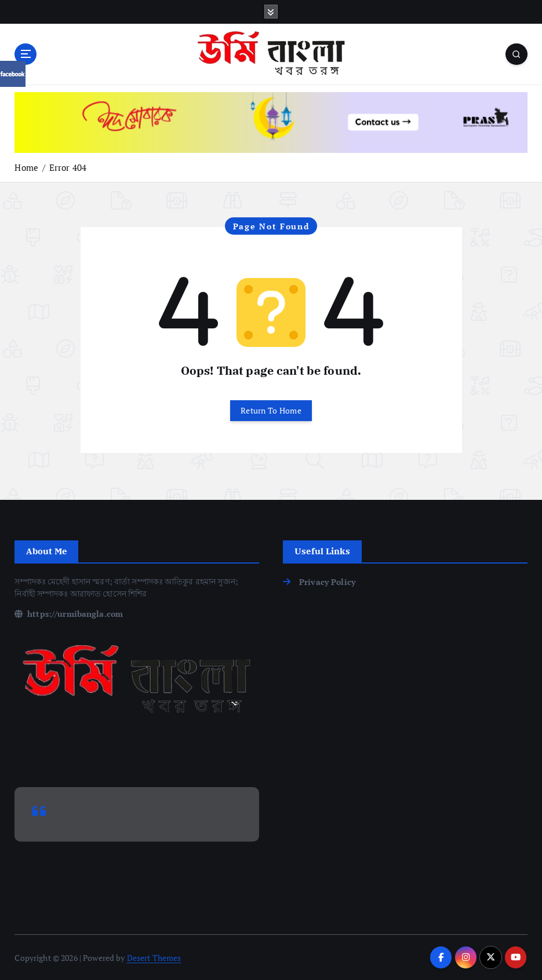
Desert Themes (154, 958)
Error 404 (68, 167)
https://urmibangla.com (69, 614)
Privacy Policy (327, 582)
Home (26, 167)
